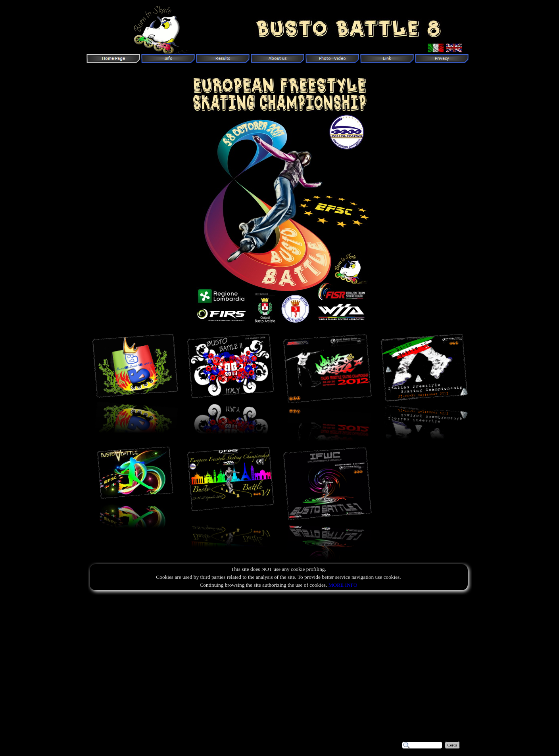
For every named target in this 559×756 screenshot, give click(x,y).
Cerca (452, 745)
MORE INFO (343, 585)
